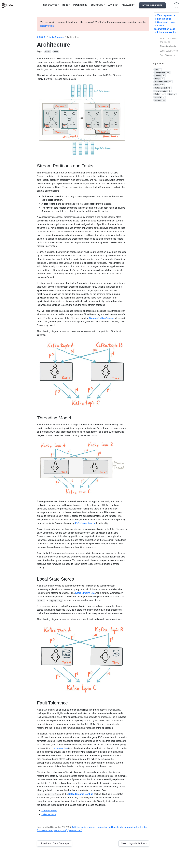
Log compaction (60, 748)
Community (97, 5)
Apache (113, 5)
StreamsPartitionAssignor (102, 318)
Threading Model (168, 46)
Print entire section (165, 32)
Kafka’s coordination (85, 523)
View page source (165, 15)
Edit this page (162, 19)
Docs (65, 5)
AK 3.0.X (41, 37)
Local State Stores (169, 51)
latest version (47, 26)
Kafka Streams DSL (85, 593)
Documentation (49, 811)
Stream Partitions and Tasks (168, 40)
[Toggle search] (176, 5)
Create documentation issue (164, 27)
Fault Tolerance (167, 55)
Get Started (50, 5)
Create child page (164, 22)
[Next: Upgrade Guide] (134, 844)
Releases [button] (127, 5)
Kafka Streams (56, 37)
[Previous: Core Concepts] (54, 844)
